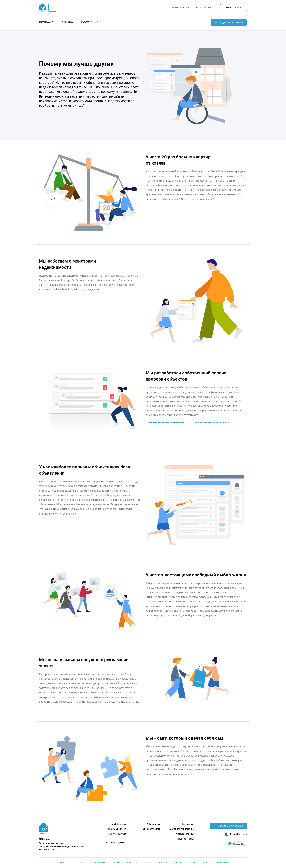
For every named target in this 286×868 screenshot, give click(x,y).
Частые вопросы (185, 834)
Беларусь (62, 863)
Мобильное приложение (181, 829)
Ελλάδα (117, 863)
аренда (67, 22)
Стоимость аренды (116, 842)
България (79, 863)
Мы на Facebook (236, 834)
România (162, 863)
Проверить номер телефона (165, 423)
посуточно (90, 22)
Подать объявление (229, 22)
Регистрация (233, 7)
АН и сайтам (203, 7)
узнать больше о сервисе (212, 423)
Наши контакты (185, 839)
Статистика (188, 824)
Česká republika (98, 863)
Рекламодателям (151, 829)
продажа (46, 22)
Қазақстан (133, 863)
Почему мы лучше (117, 829)
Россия (192, 863)
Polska (148, 863)
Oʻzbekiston (223, 863)
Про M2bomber (181, 7)
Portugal (178, 863)
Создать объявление (228, 826)
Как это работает (117, 834)
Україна (207, 863)
